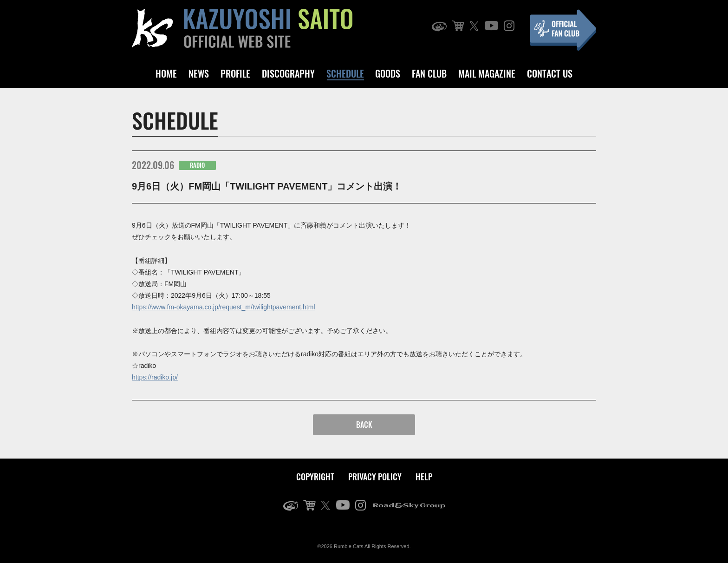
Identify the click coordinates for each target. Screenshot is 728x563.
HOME (166, 73)
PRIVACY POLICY (375, 477)
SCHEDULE (345, 73)
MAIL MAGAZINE (487, 73)
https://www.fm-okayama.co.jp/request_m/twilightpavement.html (224, 307)
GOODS (388, 73)
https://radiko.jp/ (155, 377)
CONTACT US (550, 73)
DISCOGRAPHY (288, 73)
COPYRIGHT (315, 477)
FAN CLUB (429, 73)
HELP (424, 477)
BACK (364, 425)
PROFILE (235, 73)
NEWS (199, 73)
